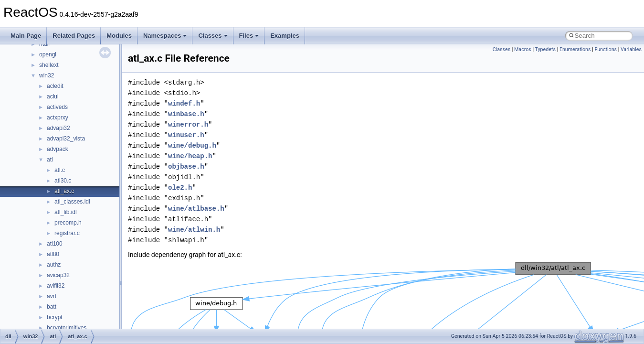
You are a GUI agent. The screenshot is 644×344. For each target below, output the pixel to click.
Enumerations (575, 49)
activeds (57, 107)
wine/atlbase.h (196, 209)
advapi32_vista (66, 139)
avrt (52, 296)
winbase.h (186, 114)
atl (50, 160)
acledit (55, 86)
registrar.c (67, 233)
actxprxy (58, 118)
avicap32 (58, 275)
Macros (523, 49)
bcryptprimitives (67, 328)
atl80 (53, 254)
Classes (213, 36)
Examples (285, 36)
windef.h (184, 103)
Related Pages (74, 36)
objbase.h (186, 167)
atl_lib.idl (66, 212)
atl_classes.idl (72, 202)
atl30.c (63, 181)
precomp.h (68, 223)
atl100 (55, 244)
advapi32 (58, 128)
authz (54, 265)
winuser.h (186, 135)
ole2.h (180, 188)
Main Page (26, 36)
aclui (53, 97)
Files (249, 36)
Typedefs (546, 49)
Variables (631, 49)
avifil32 (56, 286)
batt (52, 307)
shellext (49, 65)
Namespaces (165, 36)
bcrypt (55, 317)
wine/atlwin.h (194, 230)
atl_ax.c (64, 191)
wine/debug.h (192, 145)
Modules (119, 36)
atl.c (60, 170)
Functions (606, 49)
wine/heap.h (190, 156)
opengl (48, 54)
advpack (58, 149)
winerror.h (188, 124)
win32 (47, 75)
